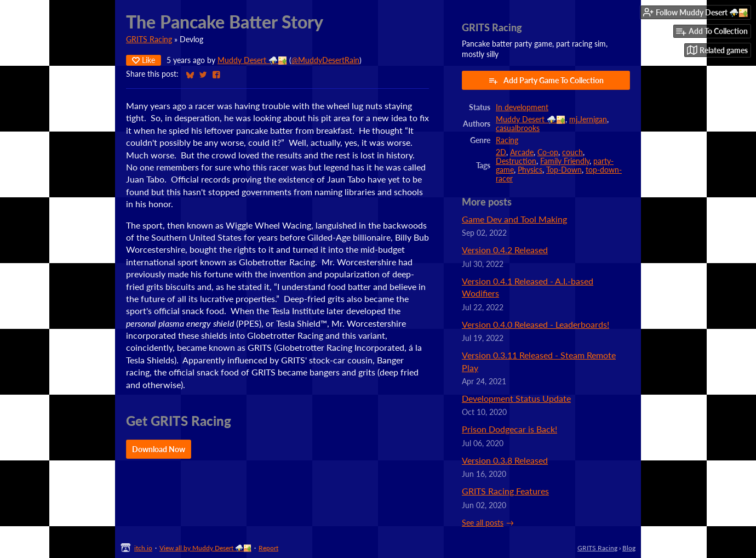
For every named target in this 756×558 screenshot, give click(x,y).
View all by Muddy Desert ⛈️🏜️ (205, 548)
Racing (507, 140)
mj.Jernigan (588, 119)
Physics (530, 170)
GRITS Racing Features (505, 491)
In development (522, 107)
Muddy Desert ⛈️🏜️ (252, 60)
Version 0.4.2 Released (505, 250)
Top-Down (564, 170)
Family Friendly (565, 161)
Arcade (522, 152)
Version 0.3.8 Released (505, 460)
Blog (629, 548)
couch (572, 152)
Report (268, 548)
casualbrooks (518, 128)
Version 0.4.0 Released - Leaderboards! (535, 324)
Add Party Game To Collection (546, 81)
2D (501, 152)
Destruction (516, 161)
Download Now (159, 449)
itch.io (143, 548)
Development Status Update (516, 398)
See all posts (483, 523)
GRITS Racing (149, 39)
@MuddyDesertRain (325, 60)
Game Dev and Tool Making (514, 219)
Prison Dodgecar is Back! (509, 429)
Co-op (548, 152)
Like (144, 60)
